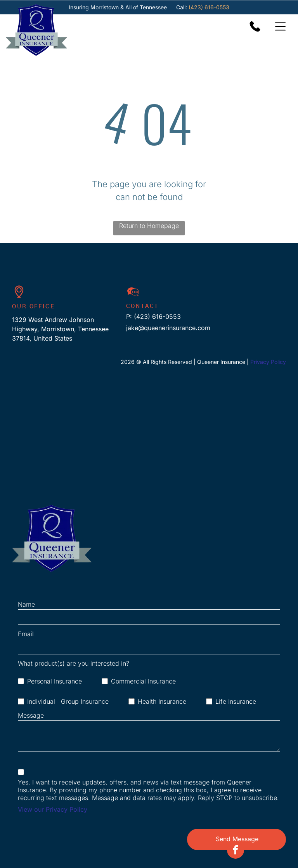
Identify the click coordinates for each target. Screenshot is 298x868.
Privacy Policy (268, 362)
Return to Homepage (149, 226)
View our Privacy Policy (53, 809)
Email (26, 634)
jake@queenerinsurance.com (168, 328)
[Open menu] (280, 26)
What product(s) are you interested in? (74, 663)
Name (26, 604)
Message (31, 715)
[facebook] (236, 858)
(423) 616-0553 (209, 7)
